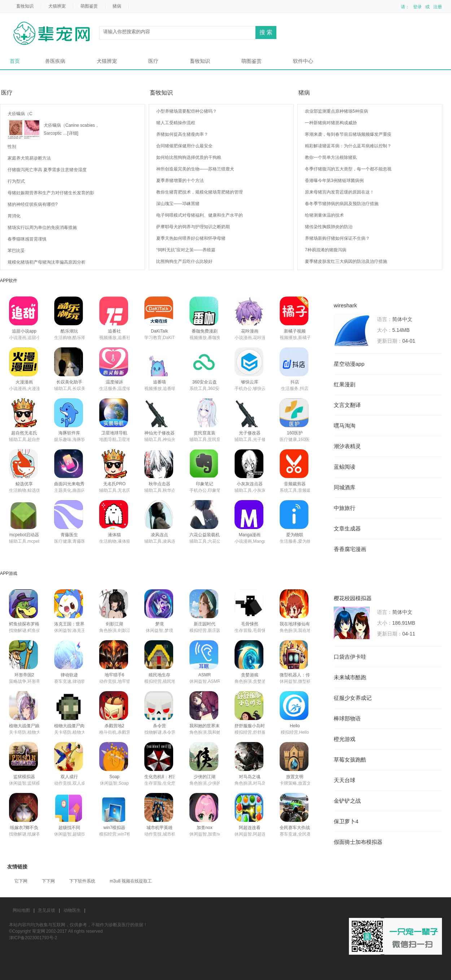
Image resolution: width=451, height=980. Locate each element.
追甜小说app (24, 331)
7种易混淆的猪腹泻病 (326, 250)
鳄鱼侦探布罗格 (24, 624)
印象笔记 (205, 484)
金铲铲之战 (347, 801)
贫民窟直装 (205, 433)
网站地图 (21, 910)
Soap (114, 777)
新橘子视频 (295, 331)
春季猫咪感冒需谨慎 (27, 239)
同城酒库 (345, 487)
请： (405, 7)
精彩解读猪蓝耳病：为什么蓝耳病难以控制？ (348, 146)
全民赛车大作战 (295, 828)
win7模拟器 (115, 828)
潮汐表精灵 (347, 446)
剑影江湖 (114, 624)
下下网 (48, 881)
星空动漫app (349, 364)
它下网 (21, 881)
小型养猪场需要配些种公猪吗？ (187, 111)
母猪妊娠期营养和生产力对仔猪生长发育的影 (51, 193)
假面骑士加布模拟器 (358, 842)
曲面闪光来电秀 (69, 484)
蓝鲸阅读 (345, 467)
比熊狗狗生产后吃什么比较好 (184, 261)
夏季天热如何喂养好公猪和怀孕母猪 (191, 238)
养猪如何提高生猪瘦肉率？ (182, 134)
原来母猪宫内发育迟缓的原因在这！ (340, 192)
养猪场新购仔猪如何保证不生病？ (337, 238)
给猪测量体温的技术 (324, 215)
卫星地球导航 (114, 433)
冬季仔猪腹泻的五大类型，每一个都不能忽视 (348, 169)
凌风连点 (159, 535)
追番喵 (159, 382)
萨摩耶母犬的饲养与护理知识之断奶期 (193, 227)
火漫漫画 (24, 382)
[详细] (73, 133)
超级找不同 (69, 828)
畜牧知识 (25, 6)
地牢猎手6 (115, 675)
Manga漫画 (250, 535)
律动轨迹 (69, 675)
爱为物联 (295, 535)
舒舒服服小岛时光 (252, 726)
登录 (417, 7)
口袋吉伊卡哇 (350, 657)
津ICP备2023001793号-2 (33, 938)
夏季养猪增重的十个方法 (180, 181)
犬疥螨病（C (20, 114)
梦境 (159, 624)
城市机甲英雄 (159, 828)
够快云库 (250, 382)
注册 (438, 7)
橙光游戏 (345, 739)
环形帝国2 (24, 675)
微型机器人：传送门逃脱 (303, 675)
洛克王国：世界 (69, 624)
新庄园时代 (205, 624)
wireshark (345, 305)
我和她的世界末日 (207, 726)
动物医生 (72, 910)
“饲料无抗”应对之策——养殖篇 (186, 250)
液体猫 (114, 535)
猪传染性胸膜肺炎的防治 (329, 227)
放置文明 (295, 777)
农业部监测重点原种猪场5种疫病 (336, 111)
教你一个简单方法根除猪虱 (331, 157)
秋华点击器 (159, 484)
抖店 (295, 382)
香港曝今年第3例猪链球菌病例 (334, 181)
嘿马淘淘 (345, 426)
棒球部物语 (347, 719)
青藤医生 (69, 535)
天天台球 (345, 780)
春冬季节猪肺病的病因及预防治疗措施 (342, 204)
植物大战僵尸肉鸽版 (74, 726)
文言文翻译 (347, 405)
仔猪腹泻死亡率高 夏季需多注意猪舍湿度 (47, 170)
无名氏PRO (114, 484)
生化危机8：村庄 (161, 777)
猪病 (117, 6)
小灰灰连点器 (250, 484)
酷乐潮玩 (69, 331)
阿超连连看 (250, 828)
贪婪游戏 (250, 675)
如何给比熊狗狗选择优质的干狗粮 (189, 157)
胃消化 (14, 216)
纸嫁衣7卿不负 (24, 828)
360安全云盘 (205, 382)
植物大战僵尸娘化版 (29, 726)
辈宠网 (54, 34)
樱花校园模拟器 (353, 598)
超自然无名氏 (24, 433)
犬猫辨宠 (57, 6)
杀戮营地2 (115, 726)
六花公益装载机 (205, 535)
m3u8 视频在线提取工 (131, 881)
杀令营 (159, 726)
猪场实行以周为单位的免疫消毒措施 (42, 227)
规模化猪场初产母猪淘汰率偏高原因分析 (47, 262)
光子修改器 (250, 433)
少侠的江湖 (205, 777)
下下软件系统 (82, 881)
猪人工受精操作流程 (176, 123)
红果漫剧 (345, 385)
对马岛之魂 (250, 777)
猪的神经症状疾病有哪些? (33, 204)
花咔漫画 (250, 331)
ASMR (205, 675)
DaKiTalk (159, 331)
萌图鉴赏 (89, 6)
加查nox (204, 828)
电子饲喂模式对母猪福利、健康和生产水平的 (200, 215)
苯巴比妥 (16, 251)
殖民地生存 (159, 675)
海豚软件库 (69, 433)
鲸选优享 (24, 484)
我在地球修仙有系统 (299, 624)
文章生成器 (347, 529)
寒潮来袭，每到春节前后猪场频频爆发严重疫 (348, 134)
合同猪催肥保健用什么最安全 (184, 146)
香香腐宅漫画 (350, 549)
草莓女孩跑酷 (350, 760)
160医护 (295, 433)
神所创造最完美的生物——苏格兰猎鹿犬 (195, 169)
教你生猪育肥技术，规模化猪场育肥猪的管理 (200, 192)
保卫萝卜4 (346, 821)
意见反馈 (47, 910)
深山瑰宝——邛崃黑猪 (178, 204)
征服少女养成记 (353, 698)
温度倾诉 (114, 382)
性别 (12, 147)
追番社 (114, 331)
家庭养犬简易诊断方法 (29, 158)
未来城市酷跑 (350, 677)
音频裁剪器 (295, 484)
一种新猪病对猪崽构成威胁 (331, 123)
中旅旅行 (345, 508)
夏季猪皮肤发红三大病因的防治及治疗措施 (346, 261)
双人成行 (69, 777)
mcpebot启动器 (24, 535)
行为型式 (16, 181)
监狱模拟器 (24, 777)
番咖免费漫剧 (205, 331)
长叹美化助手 (69, 382)
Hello (295, 726)
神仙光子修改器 (159, 433)
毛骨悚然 (250, 624)
